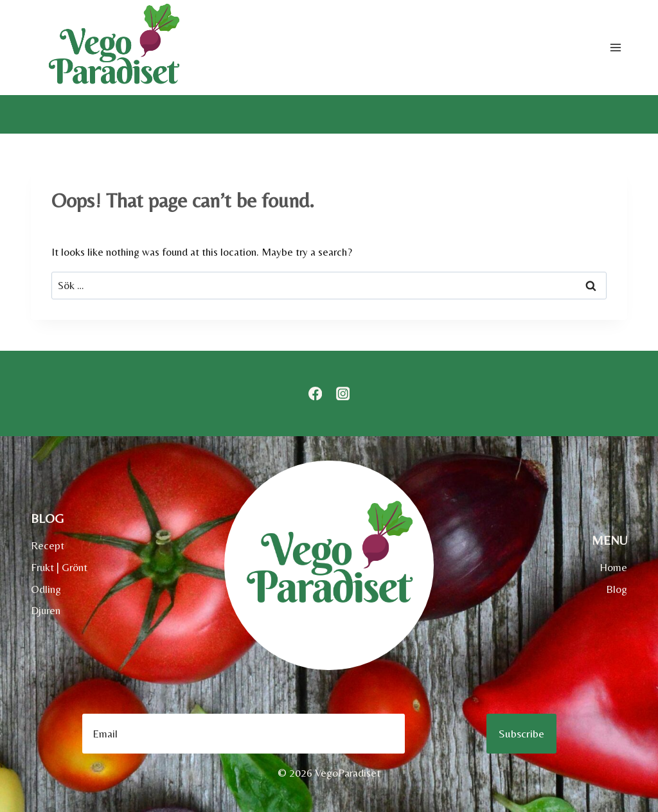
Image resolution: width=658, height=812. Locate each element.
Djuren (46, 610)
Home (613, 567)
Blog (617, 589)
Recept (48, 545)
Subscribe (521, 733)
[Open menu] (615, 47)
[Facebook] (315, 393)
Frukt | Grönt (59, 567)
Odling (46, 589)
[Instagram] (343, 393)
